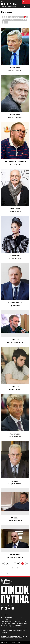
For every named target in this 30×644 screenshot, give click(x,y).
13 (11, 568)
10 (19, 564)
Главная (3, 573)
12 (26, 564)
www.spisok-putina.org (7, 605)
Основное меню (28, 8)
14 (15, 568)
